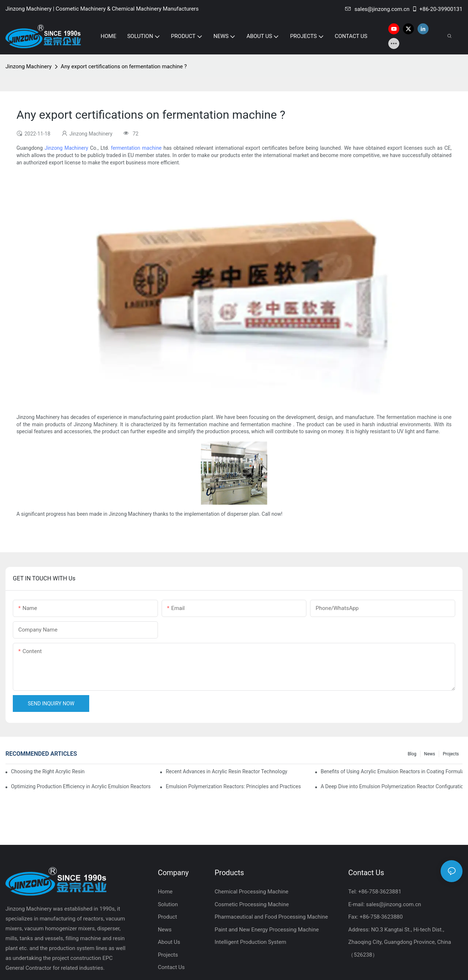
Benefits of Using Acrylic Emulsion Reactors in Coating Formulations (392, 771)
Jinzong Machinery (29, 66)
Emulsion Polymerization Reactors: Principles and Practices (233, 786)
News (430, 754)
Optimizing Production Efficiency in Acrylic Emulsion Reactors (81, 786)
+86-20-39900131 (437, 9)
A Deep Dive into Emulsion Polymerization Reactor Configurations (392, 786)
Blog (412, 754)
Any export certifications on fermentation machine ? (124, 66)
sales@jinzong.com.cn (377, 9)
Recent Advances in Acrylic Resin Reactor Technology (226, 771)
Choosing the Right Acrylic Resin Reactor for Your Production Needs (48, 771)
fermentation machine (136, 148)
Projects (451, 754)
